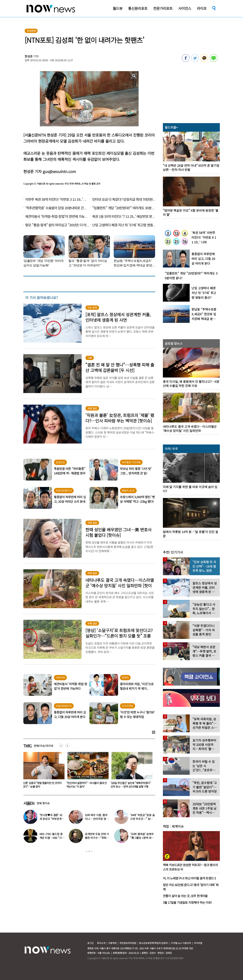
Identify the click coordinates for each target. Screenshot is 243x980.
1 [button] (87, 851)
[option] (43, 771)
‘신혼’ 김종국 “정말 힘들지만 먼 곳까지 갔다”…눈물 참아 (86, 785)
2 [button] (89, 851)
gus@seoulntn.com (59, 171)
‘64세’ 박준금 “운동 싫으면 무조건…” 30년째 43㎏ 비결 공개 (143, 819)
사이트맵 (198, 943)
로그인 (90, 943)
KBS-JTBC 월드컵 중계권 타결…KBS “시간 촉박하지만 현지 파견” (52, 838)
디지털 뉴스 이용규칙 (181, 943)
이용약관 (112, 943)
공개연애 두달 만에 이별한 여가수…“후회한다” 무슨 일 (97, 838)
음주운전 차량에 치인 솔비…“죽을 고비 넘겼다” (42, 785)
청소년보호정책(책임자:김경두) (154, 943)
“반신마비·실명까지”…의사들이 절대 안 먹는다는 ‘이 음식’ (131, 785)
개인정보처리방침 (128, 943)
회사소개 (101, 943)
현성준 (29, 56)
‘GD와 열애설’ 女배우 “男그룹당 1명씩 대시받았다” (142, 838)
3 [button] (92, 851)
